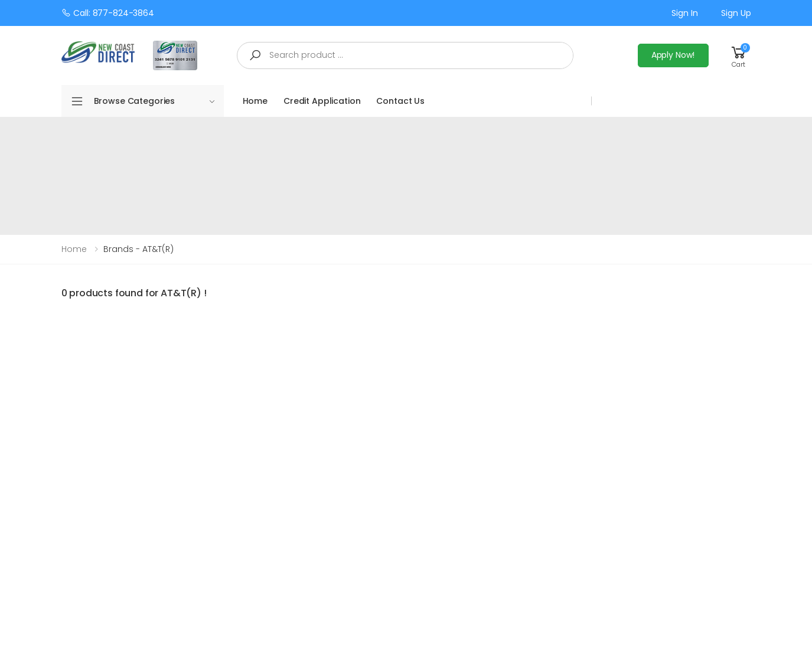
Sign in (684, 13)
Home (255, 101)
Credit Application (322, 101)
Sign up (736, 13)
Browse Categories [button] (154, 101)
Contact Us (400, 101)
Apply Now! (673, 55)
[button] (739, 55)
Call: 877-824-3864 (108, 13)
